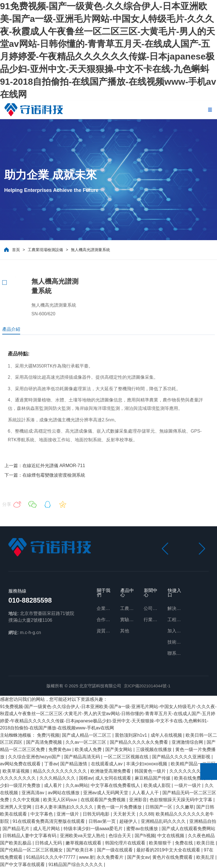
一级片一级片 (188, 785)
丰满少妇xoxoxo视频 (147, 764)
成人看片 (53, 785)
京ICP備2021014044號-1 (147, 686)
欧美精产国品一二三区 (193, 764)
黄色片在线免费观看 (173, 857)
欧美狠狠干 (161, 843)
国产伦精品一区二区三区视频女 (32, 850)
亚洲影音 (138, 800)
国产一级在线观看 (115, 850)
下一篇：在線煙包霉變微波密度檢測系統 (45, 475)
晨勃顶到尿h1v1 (131, 735)
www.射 (87, 857)
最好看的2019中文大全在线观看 (169, 850)
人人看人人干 (146, 793)
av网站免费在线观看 (21, 764)
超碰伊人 (129, 821)
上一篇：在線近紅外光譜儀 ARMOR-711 (45, 466)
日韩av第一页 (103, 821)
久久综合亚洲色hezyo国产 (35, 757)
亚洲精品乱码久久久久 (164, 821)
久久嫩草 (185, 807)
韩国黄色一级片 (151, 771)
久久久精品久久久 (58, 778)
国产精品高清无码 (83, 757)
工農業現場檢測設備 (45, 250)
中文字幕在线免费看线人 (116, 785)
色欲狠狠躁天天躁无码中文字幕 (181, 800)
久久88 (146, 814)
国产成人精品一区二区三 (87, 735)
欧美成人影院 (158, 785)
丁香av (51, 764)
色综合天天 (120, 836)
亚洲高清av (33, 793)
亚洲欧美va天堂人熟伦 (83, 836)
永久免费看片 (111, 857)
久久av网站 (77, 785)
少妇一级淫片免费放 (21, 785)
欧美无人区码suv (61, 800)
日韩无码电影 (97, 814)
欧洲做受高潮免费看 (111, 771)
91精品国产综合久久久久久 (76, 864)
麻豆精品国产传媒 (153, 778)
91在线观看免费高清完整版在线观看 (49, 821)
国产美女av (138, 857)
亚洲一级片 (68, 814)
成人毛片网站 (47, 829)
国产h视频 (145, 836)
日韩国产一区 (159, 807)
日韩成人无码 (49, 843)
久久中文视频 (27, 800)
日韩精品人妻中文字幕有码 (30, 836)
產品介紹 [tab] (11, 329)
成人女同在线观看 (114, 778)
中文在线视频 (171, 836)
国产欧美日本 (80, 850)
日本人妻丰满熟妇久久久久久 (65, 807)
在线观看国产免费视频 (104, 800)
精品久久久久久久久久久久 (60, 771)
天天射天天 (125, 814)
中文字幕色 (42, 814)
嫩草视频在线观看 (84, 843)
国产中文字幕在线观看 (23, 864)
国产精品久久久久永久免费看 (139, 742)
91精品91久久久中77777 (51, 857)
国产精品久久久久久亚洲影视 (182, 757)
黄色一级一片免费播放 (120, 807)
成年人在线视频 (167, 735)
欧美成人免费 (89, 749)
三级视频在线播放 (154, 749)
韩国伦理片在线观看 (126, 843)
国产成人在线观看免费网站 (188, 829)
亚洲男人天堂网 (16, 807)
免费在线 (185, 843)
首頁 (16, 250)
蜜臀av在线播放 (143, 829)
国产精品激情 (74, 764)
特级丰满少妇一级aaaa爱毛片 (94, 829)
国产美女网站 (119, 749)
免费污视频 (48, 735)
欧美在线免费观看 (193, 778)
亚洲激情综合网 (188, 742)
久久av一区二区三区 (86, 742)
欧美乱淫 (206, 857)
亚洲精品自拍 (203, 821)
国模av (86, 778)
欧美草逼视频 (17, 771)
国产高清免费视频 (45, 742)
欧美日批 (206, 843)
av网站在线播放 (64, 793)
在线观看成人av (107, 764)
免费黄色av (60, 749)
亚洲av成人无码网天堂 (106, 793)
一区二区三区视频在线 (127, 757)
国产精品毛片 (17, 829)
